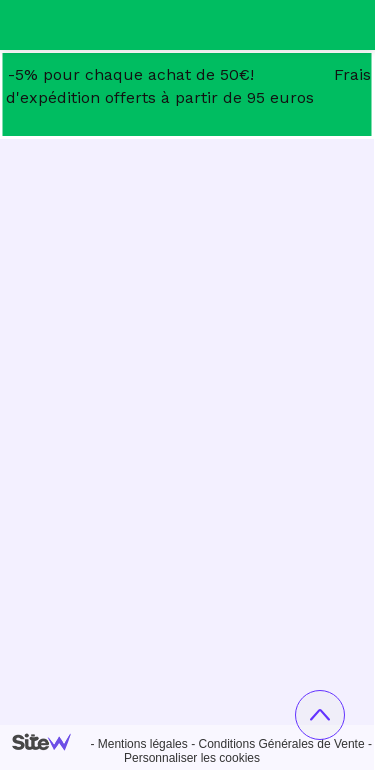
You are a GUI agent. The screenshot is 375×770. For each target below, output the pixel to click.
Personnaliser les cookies (192, 758)
